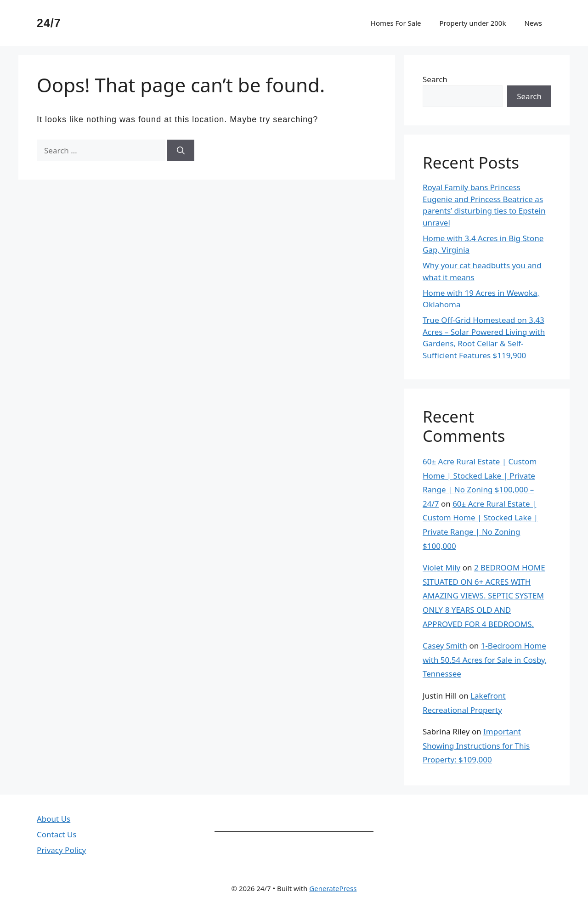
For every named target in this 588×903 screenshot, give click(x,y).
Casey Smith (445, 646)
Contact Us (57, 834)
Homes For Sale (396, 23)
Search (435, 79)
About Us (54, 819)
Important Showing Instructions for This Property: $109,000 (476, 745)
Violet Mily (441, 567)
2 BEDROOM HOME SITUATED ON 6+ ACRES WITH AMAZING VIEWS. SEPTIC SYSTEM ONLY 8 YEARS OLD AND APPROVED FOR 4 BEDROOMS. (484, 595)
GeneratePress (333, 888)
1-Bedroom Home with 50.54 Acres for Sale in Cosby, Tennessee (485, 660)
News (533, 23)
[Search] (181, 151)
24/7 (49, 23)
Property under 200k (472, 23)
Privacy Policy (61, 850)
